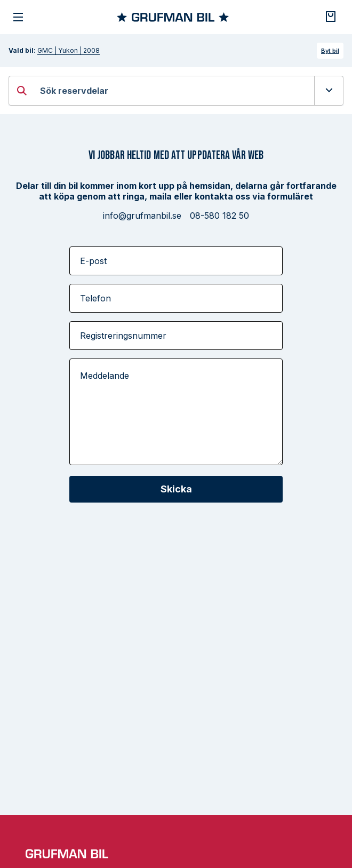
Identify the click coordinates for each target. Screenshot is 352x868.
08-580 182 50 (219, 216)
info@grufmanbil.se (142, 216)
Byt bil (330, 51)
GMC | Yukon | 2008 (69, 50)
